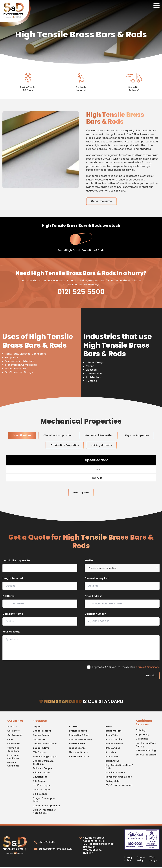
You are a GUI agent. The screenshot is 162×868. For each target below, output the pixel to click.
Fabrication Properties (65, 445)
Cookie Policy (141, 859)
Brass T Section (114, 739)
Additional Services (144, 723)
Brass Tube (112, 735)
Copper (37, 726)
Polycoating (142, 734)
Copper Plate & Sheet (45, 744)
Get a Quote (81, 492)
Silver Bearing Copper (45, 757)
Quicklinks (15, 721)
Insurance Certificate (13, 757)
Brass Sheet (112, 757)
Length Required (13, 578)
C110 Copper (40, 781)
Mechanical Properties (99, 435)
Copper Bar (39, 739)
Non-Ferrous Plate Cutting (146, 745)
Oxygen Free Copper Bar (46, 806)
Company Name (13, 614)
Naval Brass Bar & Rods (119, 777)
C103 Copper (40, 794)
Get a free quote (101, 201)
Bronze (73, 726)
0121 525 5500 (81, 292)
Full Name (8, 596)
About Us (12, 726)
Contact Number (95, 614)
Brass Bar (111, 752)
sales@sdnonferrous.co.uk (53, 849)
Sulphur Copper (41, 772)
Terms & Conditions (148, 667)
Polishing (141, 730)
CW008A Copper (42, 790)
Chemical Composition (58, 435)
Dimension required (97, 578)
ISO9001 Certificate (13, 764)
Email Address (93, 596)
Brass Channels (114, 744)
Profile (89, 560)
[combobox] (122, 568)
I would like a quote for (17, 560)
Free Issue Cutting (146, 750)
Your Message (11, 632)
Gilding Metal (113, 781)
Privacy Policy (128, 859)
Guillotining (142, 739)
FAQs (10, 739)
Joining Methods (101, 445)
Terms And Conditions (13, 749)
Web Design (153, 859)
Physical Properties (137, 435)
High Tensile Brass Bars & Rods (120, 767)
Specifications (22, 435)
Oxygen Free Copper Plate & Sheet (44, 811)
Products (40, 721)
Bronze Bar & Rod (79, 735)
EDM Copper (40, 752)
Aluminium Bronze (79, 757)
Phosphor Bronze (79, 752)
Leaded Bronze (77, 748)
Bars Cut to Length (146, 755)
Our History (14, 731)
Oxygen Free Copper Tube (44, 800)
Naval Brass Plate (115, 772)
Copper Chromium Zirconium (43, 762)
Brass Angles (113, 748)
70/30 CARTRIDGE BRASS (119, 785)
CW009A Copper (42, 785)
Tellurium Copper (42, 768)
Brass (109, 726)
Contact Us (14, 744)
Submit (150, 675)
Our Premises (15, 735)
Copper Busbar (41, 735)
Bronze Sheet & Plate (81, 739)
